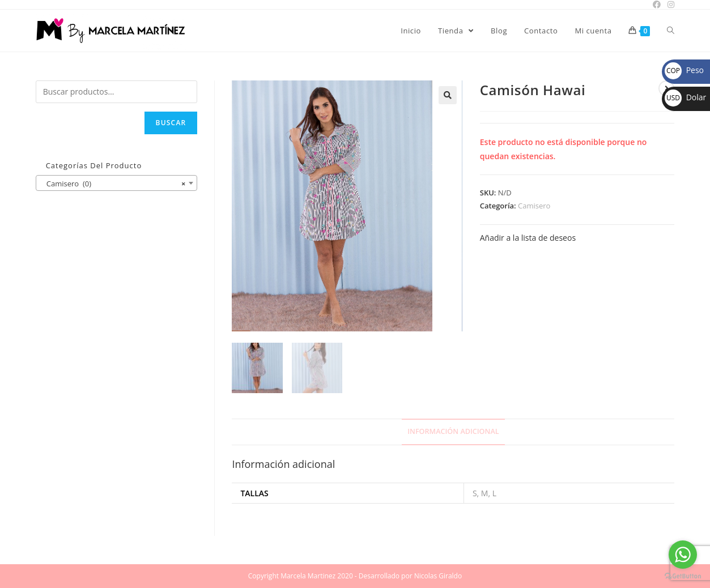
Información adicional (453, 431)
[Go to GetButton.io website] (683, 576)
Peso (684, 70)
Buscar (171, 123)
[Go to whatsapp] (683, 555)
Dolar (685, 97)
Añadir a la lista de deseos (528, 238)
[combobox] (117, 183)
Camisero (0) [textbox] (113, 184)
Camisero (534, 206)
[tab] (453, 432)
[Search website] (671, 31)
